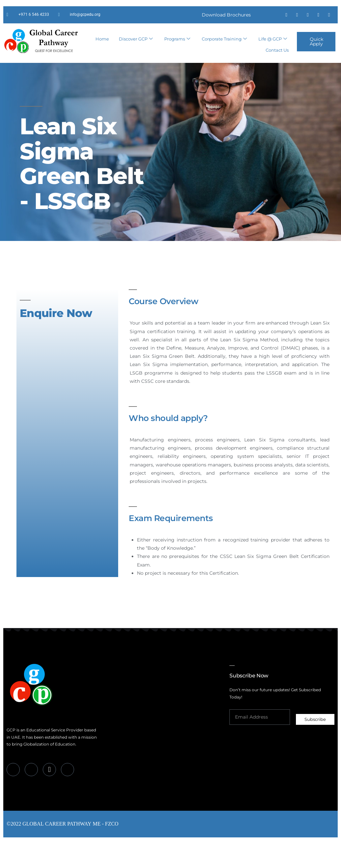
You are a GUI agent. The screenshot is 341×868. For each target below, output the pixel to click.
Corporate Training (224, 59)
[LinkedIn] (31, 790)
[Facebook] (13, 790)
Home (102, 58)
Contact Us (277, 67)
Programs (177, 59)
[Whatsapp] (49, 790)
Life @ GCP (273, 59)
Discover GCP (136, 59)
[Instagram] (67, 790)
